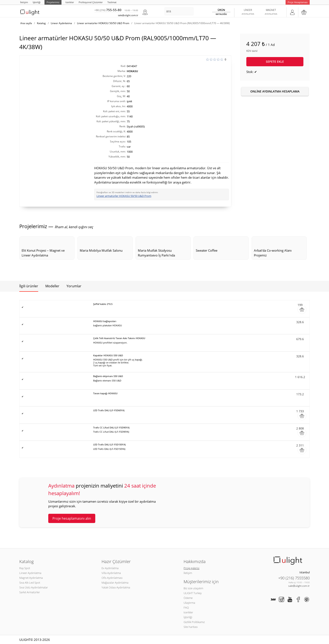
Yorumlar (74, 286)
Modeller (52, 286)
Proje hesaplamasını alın (72, 518)
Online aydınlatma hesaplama (275, 91)
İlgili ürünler (29, 286)
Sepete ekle (275, 62)
